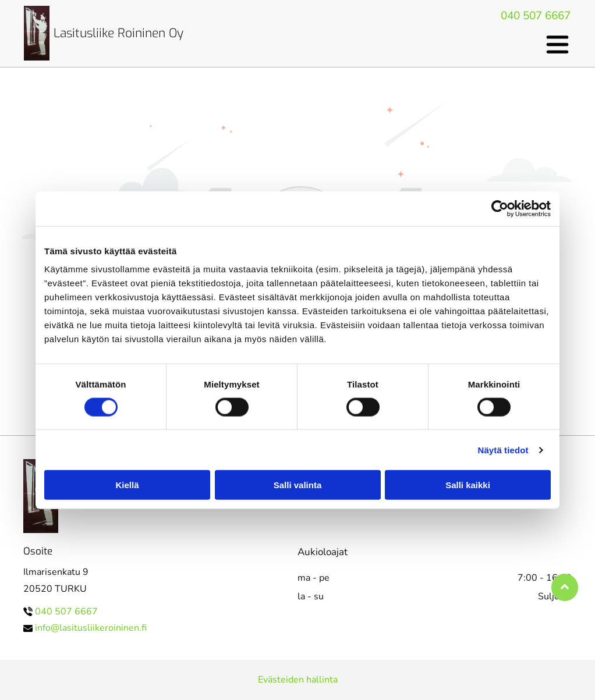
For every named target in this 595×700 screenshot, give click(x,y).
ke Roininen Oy (143, 33)
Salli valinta (298, 485)
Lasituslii (78, 33)
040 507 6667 (536, 16)
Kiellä (127, 485)
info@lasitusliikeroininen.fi (91, 628)
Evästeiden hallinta (298, 680)
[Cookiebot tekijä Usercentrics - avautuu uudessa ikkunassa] (500, 208)
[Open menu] (557, 45)
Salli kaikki (468, 485)
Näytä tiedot (503, 450)
